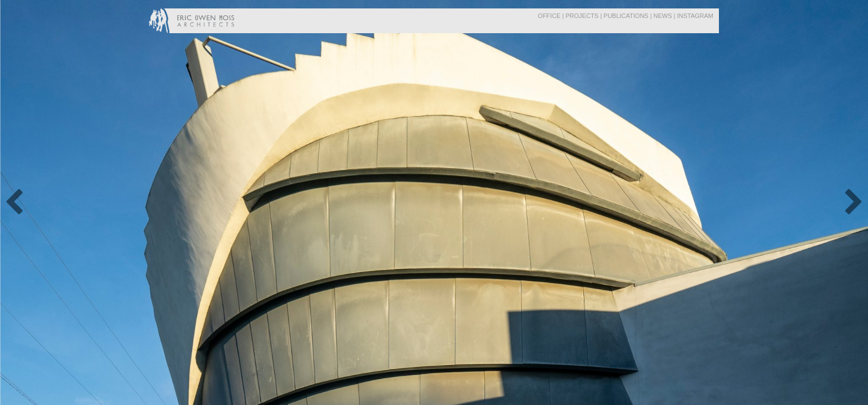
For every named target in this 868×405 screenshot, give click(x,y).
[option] (434, 202)
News (663, 16)
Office (549, 16)
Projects (582, 16)
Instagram (695, 16)
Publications (626, 16)
